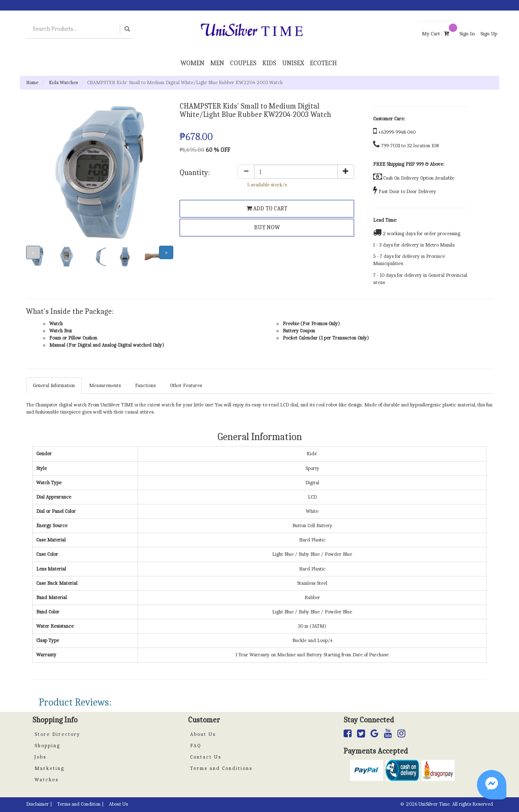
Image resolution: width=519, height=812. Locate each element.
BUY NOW (267, 227)
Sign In (467, 33)
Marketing (49, 768)
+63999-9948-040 (397, 132)
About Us (203, 734)
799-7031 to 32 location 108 (410, 146)
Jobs (40, 757)
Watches (46, 780)
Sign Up (489, 33)
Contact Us (206, 757)
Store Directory (57, 734)
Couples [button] (243, 63)
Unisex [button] (293, 63)
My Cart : (438, 29)
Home (32, 82)
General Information (54, 385)
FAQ (196, 746)
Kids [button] (269, 63)
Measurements (105, 385)
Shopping (47, 746)
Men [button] (217, 63)
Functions (145, 385)
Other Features (186, 385)
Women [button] (192, 63)
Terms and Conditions (221, 768)
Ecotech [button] (323, 63)
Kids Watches (63, 82)
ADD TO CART (267, 208)
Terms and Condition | (80, 804)
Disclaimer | (39, 804)
